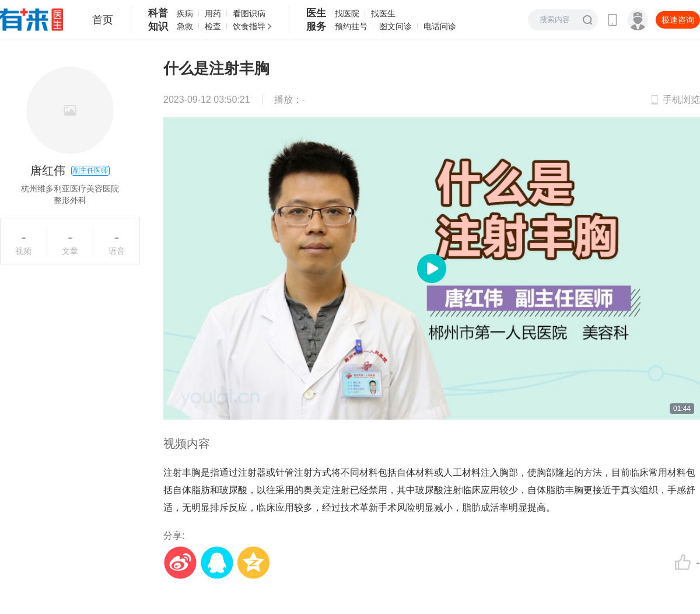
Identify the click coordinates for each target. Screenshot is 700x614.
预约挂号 (351, 26)
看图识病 (249, 13)
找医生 (383, 13)
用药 (213, 13)
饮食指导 (249, 26)
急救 (185, 26)
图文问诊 (395, 26)
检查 (213, 26)
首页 (103, 20)
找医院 (347, 13)
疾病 (185, 13)
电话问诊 (440, 26)
